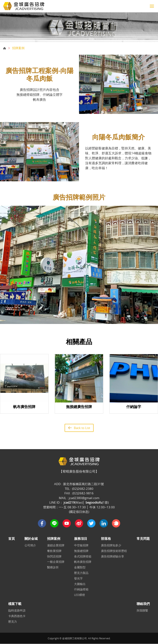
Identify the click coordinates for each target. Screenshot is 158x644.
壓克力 (13, 622)
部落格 (106, 539)
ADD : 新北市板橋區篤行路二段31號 (79, 484)
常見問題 (143, 539)
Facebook (42, 524)
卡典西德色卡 (17, 616)
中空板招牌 (81, 546)
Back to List (82, 428)
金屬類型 (80, 568)
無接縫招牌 (81, 551)
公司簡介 (30, 546)
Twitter (91, 524)
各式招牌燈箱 (83, 557)
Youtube (67, 524)
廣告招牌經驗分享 (113, 557)
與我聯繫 (142, 611)
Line (54, 524)
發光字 (78, 579)
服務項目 (81, 539)
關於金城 (31, 539)
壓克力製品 (81, 573)
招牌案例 (54, 539)
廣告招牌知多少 (111, 546)
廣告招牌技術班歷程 (114, 551)
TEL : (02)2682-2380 (79, 489)
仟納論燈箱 (81, 590)
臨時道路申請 (17, 611)
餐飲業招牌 (55, 551)
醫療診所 (53, 568)
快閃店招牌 (55, 557)
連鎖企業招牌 (56, 546)
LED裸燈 (80, 595)
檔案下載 (15, 604)
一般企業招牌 (56, 562)
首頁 (5, 48)
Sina (79, 524)
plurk (116, 524)
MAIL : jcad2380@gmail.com (79, 498)
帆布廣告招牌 (83, 562)
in (104, 524)
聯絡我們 (143, 604)
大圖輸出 (80, 584)
